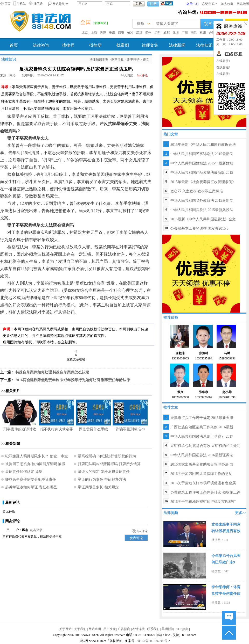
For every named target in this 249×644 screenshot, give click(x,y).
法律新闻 (177, 45)
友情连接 (139, 629)
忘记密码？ (210, 4)
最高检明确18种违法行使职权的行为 (107, 456)
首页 (8, 4)
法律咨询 (41, 45)
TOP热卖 (182, 629)
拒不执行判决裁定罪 (57, 429)
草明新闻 (168, 629)
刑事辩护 (133, 60)
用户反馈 (109, 629)
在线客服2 (223, 67)
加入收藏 (227, 4)
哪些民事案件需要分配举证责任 (31, 479)
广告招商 (124, 629)
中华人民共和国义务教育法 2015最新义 (202, 201)
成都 (167, 33)
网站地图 (243, 4)
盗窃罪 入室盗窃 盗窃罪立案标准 (197, 191)
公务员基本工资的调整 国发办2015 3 (199, 229)
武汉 (139, 33)
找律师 (68, 45)
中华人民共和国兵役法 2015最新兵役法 (202, 210)
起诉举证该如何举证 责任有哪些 (31, 487)
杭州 (203, 33)
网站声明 (95, 629)
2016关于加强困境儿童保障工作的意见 (201, 474)
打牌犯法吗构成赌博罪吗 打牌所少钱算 (109, 464)
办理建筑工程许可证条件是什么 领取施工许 (205, 492)
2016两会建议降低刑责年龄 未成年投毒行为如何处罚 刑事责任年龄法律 (73, 380)
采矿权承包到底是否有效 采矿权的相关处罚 (205, 446)
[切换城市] (101, 23)
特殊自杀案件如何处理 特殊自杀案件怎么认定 (52, 372)
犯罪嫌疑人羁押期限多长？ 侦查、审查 (37, 456)
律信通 (38, 4)
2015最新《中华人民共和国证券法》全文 (203, 219)
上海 (94, 33)
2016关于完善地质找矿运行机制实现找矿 (203, 502)
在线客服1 (223, 61)
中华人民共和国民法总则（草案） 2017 (202, 436)
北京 (85, 33)
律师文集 (150, 45)
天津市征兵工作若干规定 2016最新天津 (202, 418)
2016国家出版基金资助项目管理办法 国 (202, 464)
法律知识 (204, 45)
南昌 (194, 33)
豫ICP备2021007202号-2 (154, 641)
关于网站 (65, 629)
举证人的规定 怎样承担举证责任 (104, 472)
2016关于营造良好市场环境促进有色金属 (203, 483)
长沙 (130, 33)
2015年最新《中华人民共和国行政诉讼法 (203, 145)
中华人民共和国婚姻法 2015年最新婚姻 (202, 163)
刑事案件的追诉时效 (20, 429)
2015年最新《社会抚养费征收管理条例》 (203, 182)
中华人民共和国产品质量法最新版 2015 (202, 173)
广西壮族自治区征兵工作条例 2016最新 (202, 427)
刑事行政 (117, 60)
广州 (185, 33)
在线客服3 (223, 74)
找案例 (123, 45)
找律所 (95, 45)
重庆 (112, 33)
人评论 (142, 75)
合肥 (212, 33)
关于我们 (80, 629)
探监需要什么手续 (93, 429)
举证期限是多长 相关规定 (98, 487)
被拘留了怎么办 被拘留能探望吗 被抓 (35, 464)
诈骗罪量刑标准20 (130, 429)
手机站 (21, 4)
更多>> (241, 513)
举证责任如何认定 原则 (24, 472)
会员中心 (192, 4)
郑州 (148, 33)
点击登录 (36, 530)
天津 (103, 33)
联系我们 (153, 629)
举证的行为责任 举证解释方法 (102, 479)
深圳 (176, 33)
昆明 (157, 33)
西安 (121, 33)
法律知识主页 (99, 60)
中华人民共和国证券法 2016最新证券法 (202, 455)
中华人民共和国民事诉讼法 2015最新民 (202, 154)
